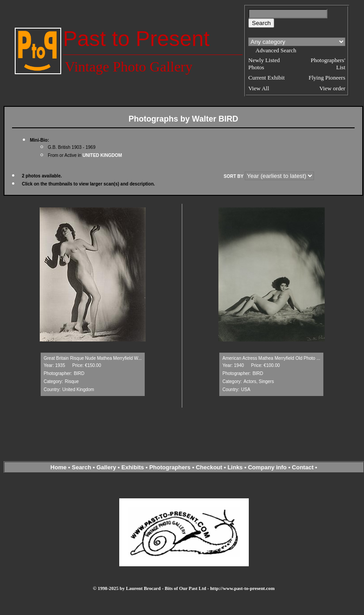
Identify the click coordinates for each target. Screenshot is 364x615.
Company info (268, 467)
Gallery (106, 467)
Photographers (170, 467)
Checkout (209, 467)
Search (82, 467)
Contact (303, 467)
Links (235, 467)
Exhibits (133, 467)
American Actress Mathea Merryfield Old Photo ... (271, 358)
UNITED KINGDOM (102, 155)
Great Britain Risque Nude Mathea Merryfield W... (93, 358)
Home (59, 467)
